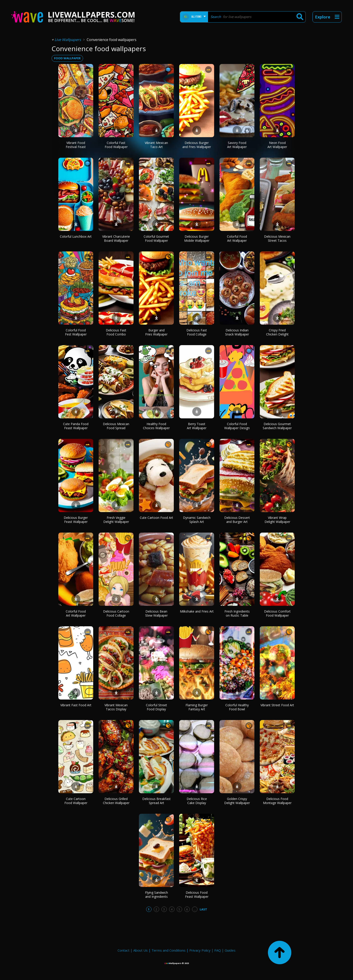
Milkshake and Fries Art (197, 611)
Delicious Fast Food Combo (116, 332)
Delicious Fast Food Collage (197, 332)
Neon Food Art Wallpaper (277, 145)
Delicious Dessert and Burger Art (237, 520)
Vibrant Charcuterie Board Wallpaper (116, 238)
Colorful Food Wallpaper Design (237, 426)
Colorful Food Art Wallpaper (237, 238)
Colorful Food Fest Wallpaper (76, 332)
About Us (140, 950)
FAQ (218, 950)
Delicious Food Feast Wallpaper (197, 895)
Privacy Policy (200, 950)
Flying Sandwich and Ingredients (156, 895)
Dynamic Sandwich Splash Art (197, 520)
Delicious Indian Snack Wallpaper (237, 332)
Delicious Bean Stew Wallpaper (156, 613)
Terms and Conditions (169, 950)
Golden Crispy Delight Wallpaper (237, 801)
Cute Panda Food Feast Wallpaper (76, 426)
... (195, 909)
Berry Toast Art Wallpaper (197, 426)
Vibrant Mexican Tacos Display (116, 707)
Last (203, 909)
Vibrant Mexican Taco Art (156, 145)
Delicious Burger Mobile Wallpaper (197, 238)
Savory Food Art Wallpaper (237, 145)
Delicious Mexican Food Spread (116, 426)
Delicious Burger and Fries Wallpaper (197, 145)
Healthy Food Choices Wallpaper (156, 426)
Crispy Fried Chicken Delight (277, 332)
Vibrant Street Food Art (277, 705)
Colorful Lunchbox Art (76, 236)
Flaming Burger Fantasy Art (197, 707)
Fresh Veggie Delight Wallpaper (116, 520)
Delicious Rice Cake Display (197, 801)
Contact (123, 950)
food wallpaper (67, 58)
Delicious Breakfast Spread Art (156, 801)
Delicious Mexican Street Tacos (277, 238)
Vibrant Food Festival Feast (76, 145)
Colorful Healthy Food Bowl (237, 707)
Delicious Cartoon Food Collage (116, 613)
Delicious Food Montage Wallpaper (277, 801)
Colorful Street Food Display (156, 707)
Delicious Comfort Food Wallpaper (277, 613)
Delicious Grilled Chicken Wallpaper (116, 801)
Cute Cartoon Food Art (156, 518)
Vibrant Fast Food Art (76, 705)
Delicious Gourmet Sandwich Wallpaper (277, 426)
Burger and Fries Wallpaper (156, 332)
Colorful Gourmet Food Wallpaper (156, 238)
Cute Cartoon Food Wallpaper (76, 801)
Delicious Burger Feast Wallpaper (76, 520)
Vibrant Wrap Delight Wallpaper (277, 520)
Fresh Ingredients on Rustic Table (237, 613)
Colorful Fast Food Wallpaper (116, 145)
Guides (230, 950)
